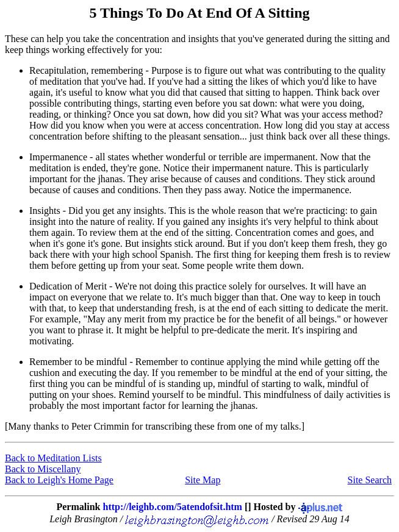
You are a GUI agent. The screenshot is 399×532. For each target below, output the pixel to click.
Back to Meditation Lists (53, 458)
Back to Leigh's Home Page (59, 480)
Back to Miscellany (43, 469)
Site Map (203, 480)
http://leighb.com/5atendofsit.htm (172, 507)
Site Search (370, 480)
